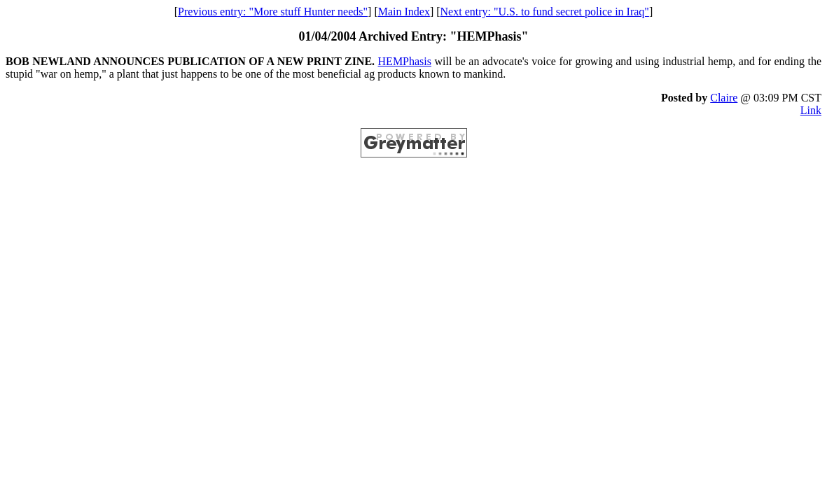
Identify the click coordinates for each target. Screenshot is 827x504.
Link (811, 110)
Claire (724, 98)
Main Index (404, 12)
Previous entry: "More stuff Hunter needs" (273, 12)
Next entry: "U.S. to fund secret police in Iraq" (545, 12)
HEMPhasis (405, 61)
